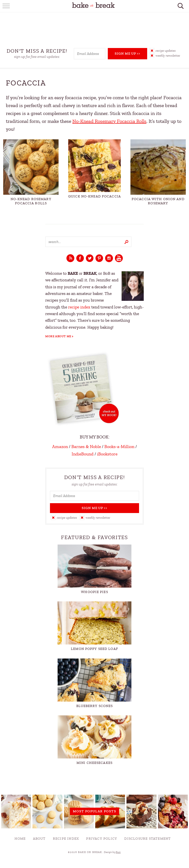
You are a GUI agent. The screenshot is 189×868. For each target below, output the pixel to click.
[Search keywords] (88, 242)
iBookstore (107, 454)
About (39, 839)
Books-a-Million (119, 447)
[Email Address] (90, 54)
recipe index (79, 307)
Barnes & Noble (86, 447)
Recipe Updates (166, 51)
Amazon (60, 447)
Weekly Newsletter (168, 56)
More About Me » (59, 336)
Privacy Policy (102, 839)
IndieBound (83, 454)
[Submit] (126, 242)
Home (20, 839)
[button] (167, 50)
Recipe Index (66, 839)
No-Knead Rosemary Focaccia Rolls (109, 121)
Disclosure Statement (148, 839)
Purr (118, 852)
